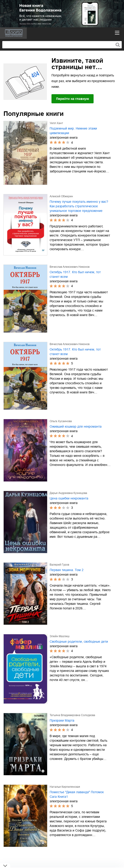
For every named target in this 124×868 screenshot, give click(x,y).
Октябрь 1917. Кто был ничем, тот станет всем (75, 274)
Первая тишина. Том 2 (67, 570)
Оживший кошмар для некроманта (76, 426)
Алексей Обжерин (61, 196)
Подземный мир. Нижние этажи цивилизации (73, 131)
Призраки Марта (62, 720)
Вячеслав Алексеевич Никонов (70, 267)
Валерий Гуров (59, 565)
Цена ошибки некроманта (69, 498)
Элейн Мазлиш (60, 636)
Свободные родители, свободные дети (79, 642)
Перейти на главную (73, 99)
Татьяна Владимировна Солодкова (72, 715)
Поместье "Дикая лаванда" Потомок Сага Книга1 (77, 794)
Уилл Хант (56, 123)
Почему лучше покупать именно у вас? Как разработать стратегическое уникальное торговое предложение (79, 206)
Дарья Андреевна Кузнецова (68, 493)
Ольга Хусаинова (61, 421)
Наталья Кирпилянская (65, 787)
